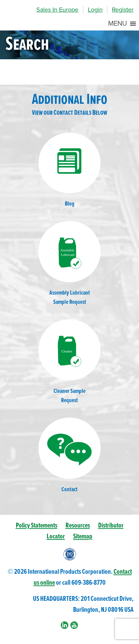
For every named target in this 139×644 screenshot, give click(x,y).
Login (95, 10)
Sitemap (83, 537)
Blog (70, 170)
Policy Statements (37, 526)
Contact (70, 456)
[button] (118, 24)
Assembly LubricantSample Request (70, 264)
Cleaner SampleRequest (70, 362)
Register (123, 10)
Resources (78, 526)
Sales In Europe (57, 10)
